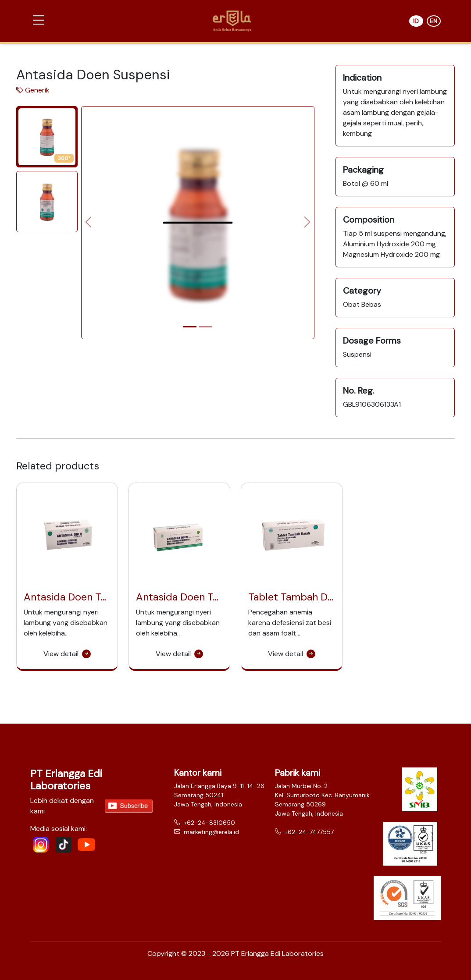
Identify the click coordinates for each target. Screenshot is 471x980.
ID (416, 21)
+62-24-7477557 (304, 832)
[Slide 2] (206, 327)
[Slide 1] (190, 327)
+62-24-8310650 (205, 823)
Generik (37, 90)
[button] (39, 21)
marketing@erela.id (207, 832)
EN (434, 21)
